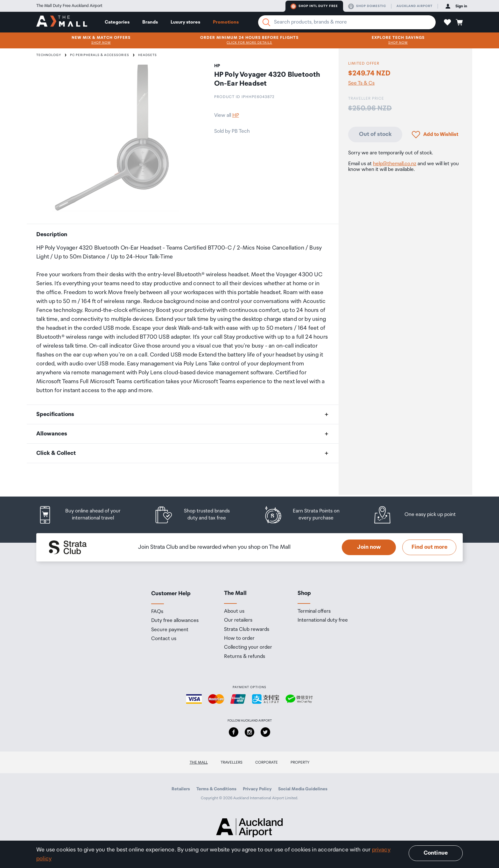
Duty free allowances (175, 621)
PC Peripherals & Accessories (100, 55)
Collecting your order (248, 647)
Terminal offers (314, 611)
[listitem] (86, 515)
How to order (239, 639)
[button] (447, 22)
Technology (49, 55)
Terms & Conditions (216, 789)
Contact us (164, 639)
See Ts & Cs (361, 83)
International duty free (323, 620)
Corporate (267, 762)
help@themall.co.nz (395, 164)
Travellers (232, 762)
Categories (117, 22)
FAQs (157, 612)
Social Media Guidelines (303, 789)
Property (300, 762)
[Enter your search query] (347, 22)
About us (234, 611)
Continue (436, 853)
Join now (369, 547)
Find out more (429, 547)
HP (236, 115)
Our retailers (238, 620)
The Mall (199, 762)
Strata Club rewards (247, 630)
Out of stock (375, 134)
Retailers (181, 789)
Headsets (148, 55)
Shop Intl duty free (314, 6)
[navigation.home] (62, 22)
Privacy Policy (257, 789)
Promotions (226, 22)
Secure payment (170, 630)
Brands (150, 22)
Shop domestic (367, 6)
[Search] (266, 22)
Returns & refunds (245, 657)
